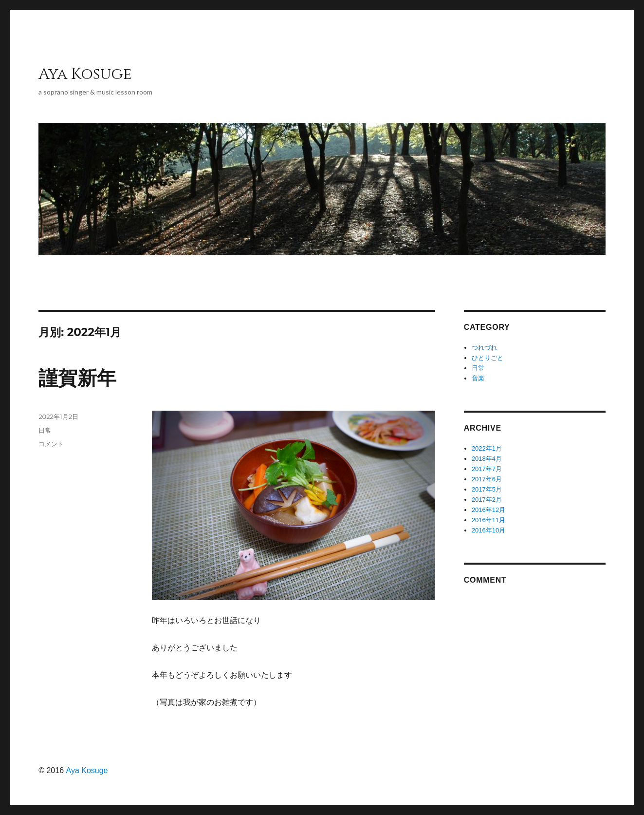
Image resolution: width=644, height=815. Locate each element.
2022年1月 (487, 448)
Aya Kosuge (85, 74)
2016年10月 (488, 530)
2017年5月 (487, 489)
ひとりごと (488, 358)
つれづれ (484, 348)
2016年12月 (488, 510)
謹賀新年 (77, 378)
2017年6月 (487, 479)
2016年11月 (488, 520)
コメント (51, 444)
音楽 (478, 378)
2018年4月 (487, 459)
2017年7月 (487, 469)
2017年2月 (487, 500)
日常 (45, 430)
